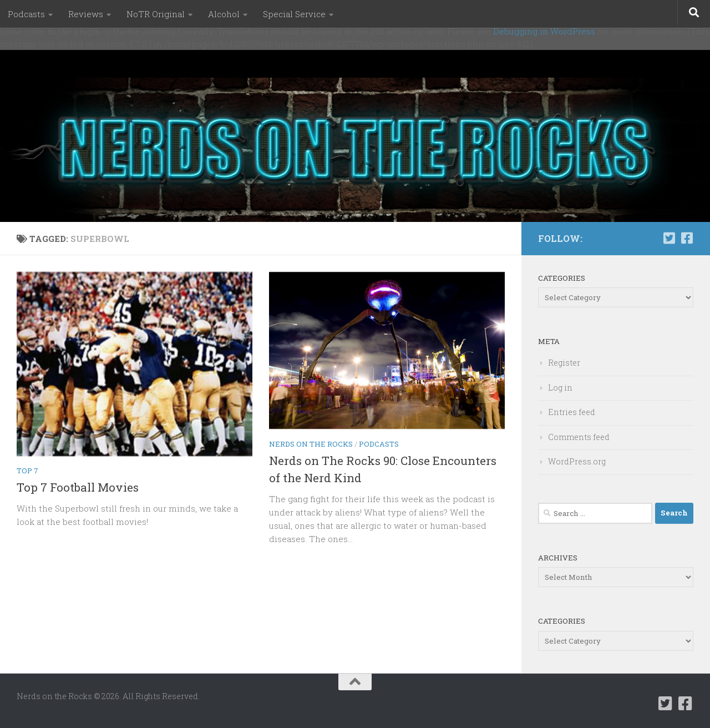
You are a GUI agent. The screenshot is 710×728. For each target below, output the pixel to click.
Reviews (86, 14)
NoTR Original (156, 14)
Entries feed (572, 412)
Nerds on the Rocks (311, 444)
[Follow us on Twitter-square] (669, 238)
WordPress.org (577, 461)
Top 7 (27, 471)
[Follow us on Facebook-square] (687, 238)
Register (564, 363)
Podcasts (26, 14)
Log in (560, 388)
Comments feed (579, 437)
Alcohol (224, 14)
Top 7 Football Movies (78, 487)
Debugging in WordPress (544, 31)
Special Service (294, 14)
